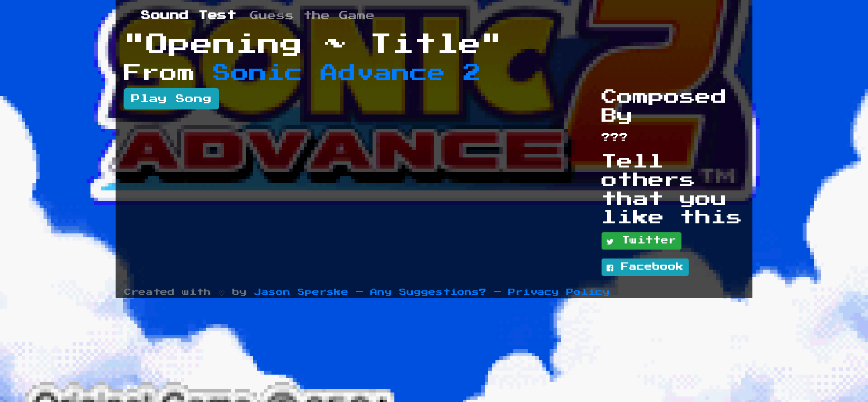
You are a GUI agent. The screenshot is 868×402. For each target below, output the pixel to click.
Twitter (642, 241)
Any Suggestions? (428, 292)
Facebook (645, 267)
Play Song (171, 99)
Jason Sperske (301, 292)
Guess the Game (312, 16)
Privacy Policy (559, 292)
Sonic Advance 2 (347, 73)
